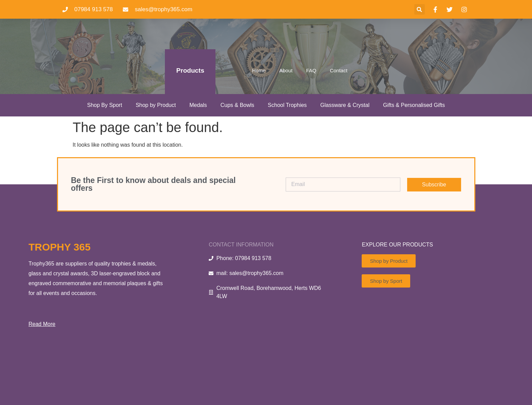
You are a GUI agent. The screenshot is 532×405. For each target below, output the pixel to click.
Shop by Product (156, 105)
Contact (339, 70)
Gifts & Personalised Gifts (414, 105)
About (286, 70)
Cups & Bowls (237, 105)
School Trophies (287, 105)
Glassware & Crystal (345, 105)
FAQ (311, 70)
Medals (198, 105)
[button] (420, 9)
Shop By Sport (105, 105)
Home (259, 70)
